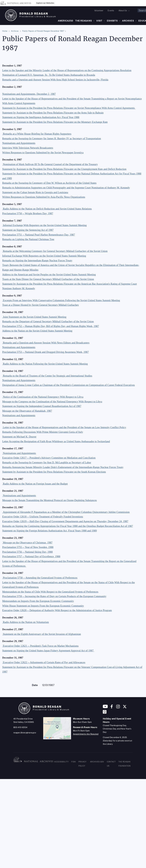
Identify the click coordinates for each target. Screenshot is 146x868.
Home (5, 31)
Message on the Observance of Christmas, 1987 (28, 543)
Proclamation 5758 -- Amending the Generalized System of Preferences (40, 578)
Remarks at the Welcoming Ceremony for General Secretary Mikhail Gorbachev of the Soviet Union (55, 251)
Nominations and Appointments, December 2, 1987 (29, 94)
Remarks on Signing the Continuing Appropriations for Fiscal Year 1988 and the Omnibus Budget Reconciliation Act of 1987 (68, 526)
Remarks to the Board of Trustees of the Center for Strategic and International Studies (48, 376)
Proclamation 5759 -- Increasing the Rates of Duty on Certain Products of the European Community (54, 596)
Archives (15, 31)
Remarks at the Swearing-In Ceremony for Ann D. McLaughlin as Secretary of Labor (47, 462)
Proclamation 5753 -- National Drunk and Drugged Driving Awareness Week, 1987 (45, 352)
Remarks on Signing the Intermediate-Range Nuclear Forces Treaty (37, 260)
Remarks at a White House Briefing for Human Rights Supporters (37, 134)
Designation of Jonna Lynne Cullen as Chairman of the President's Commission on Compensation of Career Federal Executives (69, 385)
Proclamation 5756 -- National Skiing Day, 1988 (27, 552)
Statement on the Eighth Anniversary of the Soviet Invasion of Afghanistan (42, 634)
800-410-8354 (20, 727)
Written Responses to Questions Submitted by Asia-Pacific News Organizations (44, 197)
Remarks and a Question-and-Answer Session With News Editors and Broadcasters (46, 343)
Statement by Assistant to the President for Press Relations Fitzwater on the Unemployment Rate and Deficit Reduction (64, 169)
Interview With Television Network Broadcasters (28, 148)
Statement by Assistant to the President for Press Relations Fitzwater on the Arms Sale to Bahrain (53, 113)
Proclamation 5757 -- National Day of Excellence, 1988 (31, 556)
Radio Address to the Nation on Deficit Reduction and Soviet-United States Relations (47, 209)
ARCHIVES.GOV (97, 762)
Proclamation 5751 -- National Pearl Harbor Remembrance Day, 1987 (39, 235)
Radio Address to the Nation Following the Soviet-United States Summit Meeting (45, 364)
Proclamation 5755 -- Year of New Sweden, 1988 (28, 547)
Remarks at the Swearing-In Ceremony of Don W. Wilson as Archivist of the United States (49, 183)
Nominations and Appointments (19, 143)
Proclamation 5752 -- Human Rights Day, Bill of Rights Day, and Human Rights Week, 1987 (51, 326)
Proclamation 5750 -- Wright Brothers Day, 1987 (28, 213)
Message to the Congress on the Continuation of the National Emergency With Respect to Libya (52, 402)
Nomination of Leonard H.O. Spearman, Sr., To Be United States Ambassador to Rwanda (49, 75)
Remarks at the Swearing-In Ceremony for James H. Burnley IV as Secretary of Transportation (52, 138)
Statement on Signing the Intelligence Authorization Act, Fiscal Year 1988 (41, 117)
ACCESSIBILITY (61, 762)
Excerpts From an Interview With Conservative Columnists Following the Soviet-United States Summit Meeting (61, 300)
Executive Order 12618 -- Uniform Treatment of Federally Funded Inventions (43, 517)
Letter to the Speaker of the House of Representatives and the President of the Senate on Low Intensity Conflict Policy (65, 427)
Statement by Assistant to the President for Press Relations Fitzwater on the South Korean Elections (54, 472)
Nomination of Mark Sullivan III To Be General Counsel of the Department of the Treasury (50, 164)
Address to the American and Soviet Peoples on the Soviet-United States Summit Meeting (49, 275)
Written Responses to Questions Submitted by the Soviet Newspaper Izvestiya (43, 152)
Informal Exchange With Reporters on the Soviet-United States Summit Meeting (45, 225)
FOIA (73, 762)
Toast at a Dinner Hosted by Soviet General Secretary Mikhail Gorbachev (41, 305)
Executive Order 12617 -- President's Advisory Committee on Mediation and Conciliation (49, 458)
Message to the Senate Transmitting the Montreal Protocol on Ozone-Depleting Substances (50, 500)
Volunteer (99, 11)
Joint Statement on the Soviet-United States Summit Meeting (35, 317)
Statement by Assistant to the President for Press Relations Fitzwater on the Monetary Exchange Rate (55, 122)
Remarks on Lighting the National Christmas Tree (28, 239)
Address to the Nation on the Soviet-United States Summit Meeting (37, 331)
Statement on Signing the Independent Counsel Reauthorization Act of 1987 (42, 406)
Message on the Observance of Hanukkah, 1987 (27, 411)
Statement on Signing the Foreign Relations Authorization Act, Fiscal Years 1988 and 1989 (50, 531)
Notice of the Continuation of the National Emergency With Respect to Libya (43, 397)
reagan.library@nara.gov (25, 733)
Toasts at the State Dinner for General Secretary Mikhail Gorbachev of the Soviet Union (48, 279)
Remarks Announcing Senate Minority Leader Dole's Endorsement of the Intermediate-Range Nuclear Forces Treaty (63, 467)
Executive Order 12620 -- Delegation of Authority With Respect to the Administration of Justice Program (57, 610)
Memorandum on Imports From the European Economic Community (38, 601)
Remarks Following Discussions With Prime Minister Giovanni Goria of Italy (43, 432)
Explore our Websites (45, 3)
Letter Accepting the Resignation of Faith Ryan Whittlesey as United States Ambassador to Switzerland (56, 441)
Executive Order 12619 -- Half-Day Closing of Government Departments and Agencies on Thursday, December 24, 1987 (65, 521)
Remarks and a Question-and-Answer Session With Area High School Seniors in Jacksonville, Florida (55, 80)
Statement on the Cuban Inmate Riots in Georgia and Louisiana (35, 192)
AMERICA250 (65, 21)
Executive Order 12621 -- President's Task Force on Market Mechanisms (41, 646)
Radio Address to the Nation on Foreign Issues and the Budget (35, 484)
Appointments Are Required (86, 734)
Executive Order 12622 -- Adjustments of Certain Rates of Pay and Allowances (44, 662)
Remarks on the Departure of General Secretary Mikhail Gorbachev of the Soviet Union (48, 321)
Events (111, 11)
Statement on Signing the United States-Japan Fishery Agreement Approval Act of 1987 (48, 651)
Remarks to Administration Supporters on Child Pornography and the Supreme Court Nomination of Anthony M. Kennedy (66, 188)
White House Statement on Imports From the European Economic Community (43, 606)
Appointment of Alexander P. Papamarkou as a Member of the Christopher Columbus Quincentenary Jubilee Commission (66, 512)
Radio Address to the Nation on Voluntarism (26, 622)
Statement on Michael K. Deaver (19, 437)
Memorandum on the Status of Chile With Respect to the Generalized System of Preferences (50, 592)
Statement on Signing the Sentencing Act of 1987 (28, 230)
